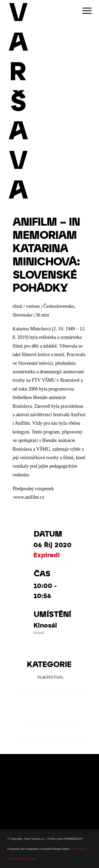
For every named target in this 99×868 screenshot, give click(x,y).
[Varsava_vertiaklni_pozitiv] (41, 101)
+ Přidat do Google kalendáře (51, 718)
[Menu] (84, 11)
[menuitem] (84, 11)
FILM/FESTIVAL (49, 677)
